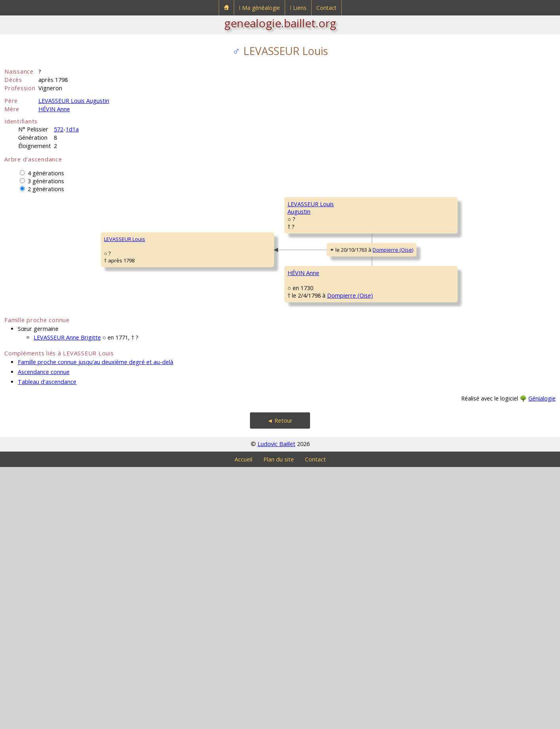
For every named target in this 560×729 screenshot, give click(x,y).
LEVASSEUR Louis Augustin (74, 101)
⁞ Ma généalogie (259, 8)
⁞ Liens (298, 8)
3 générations (46, 181)
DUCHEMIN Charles (449, 489)
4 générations (46, 173)
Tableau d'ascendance (47, 644)
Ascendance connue (44, 634)
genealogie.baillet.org (280, 23)
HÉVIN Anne (54, 109)
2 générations (46, 189)
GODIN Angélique (447, 536)
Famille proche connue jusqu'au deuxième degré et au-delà (96, 624)
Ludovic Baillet (276, 706)
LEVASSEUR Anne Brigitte (67, 599)
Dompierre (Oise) (232, 383)
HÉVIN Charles (305, 418)
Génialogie (542, 660)
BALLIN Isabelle (445, 441)
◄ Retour (280, 682)
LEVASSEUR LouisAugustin (169, 279)
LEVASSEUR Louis (30, 370)
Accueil (243, 721)
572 (59, 129)
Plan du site (279, 721)
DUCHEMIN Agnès (308, 513)
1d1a (72, 129)
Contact (326, 8)
